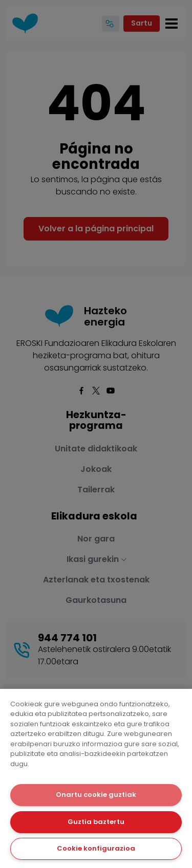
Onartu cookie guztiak (96, 795)
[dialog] (96, 778)
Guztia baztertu (96, 822)
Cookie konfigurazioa (96, 848)
